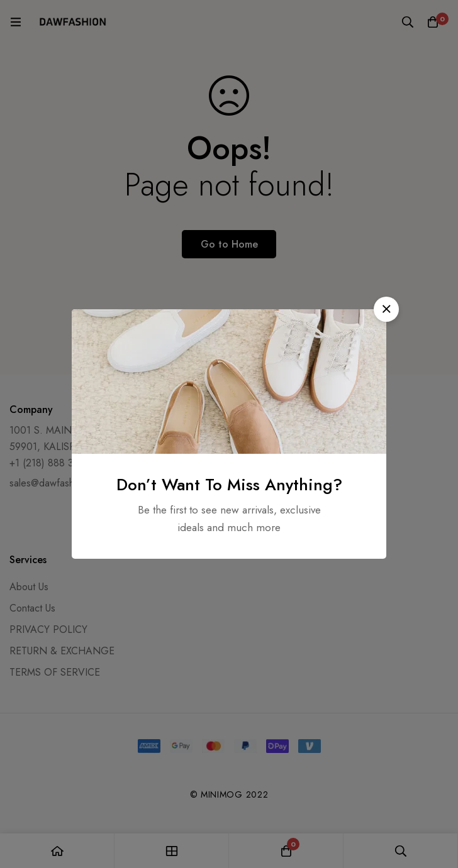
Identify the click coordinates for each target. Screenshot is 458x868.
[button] (386, 309)
